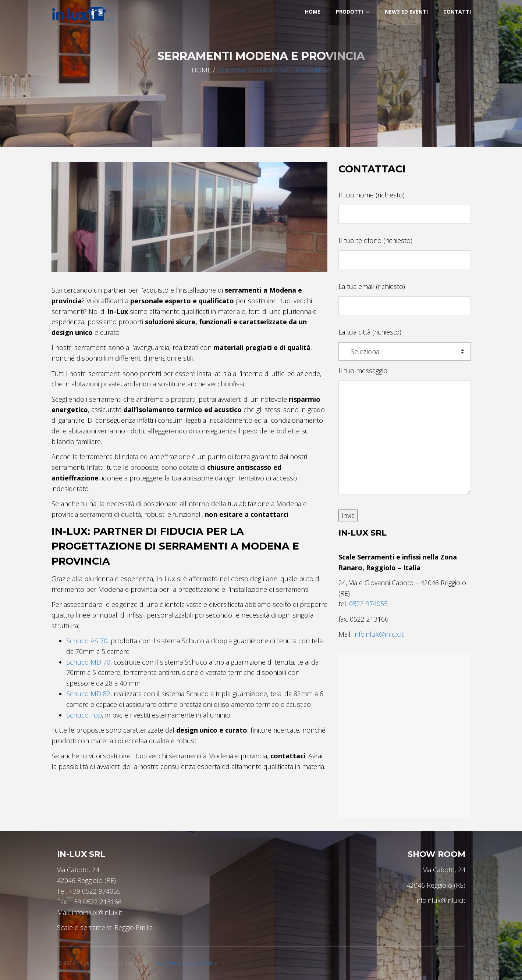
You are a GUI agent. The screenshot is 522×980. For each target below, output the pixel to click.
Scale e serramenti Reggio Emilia (105, 927)
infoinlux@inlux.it (379, 634)
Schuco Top (84, 715)
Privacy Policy (166, 963)
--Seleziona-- (405, 351)
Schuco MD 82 (88, 694)
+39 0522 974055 (95, 891)
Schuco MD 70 (88, 662)
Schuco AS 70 (87, 641)
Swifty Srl (135, 963)
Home (202, 70)
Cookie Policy (201, 963)
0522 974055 (368, 604)
